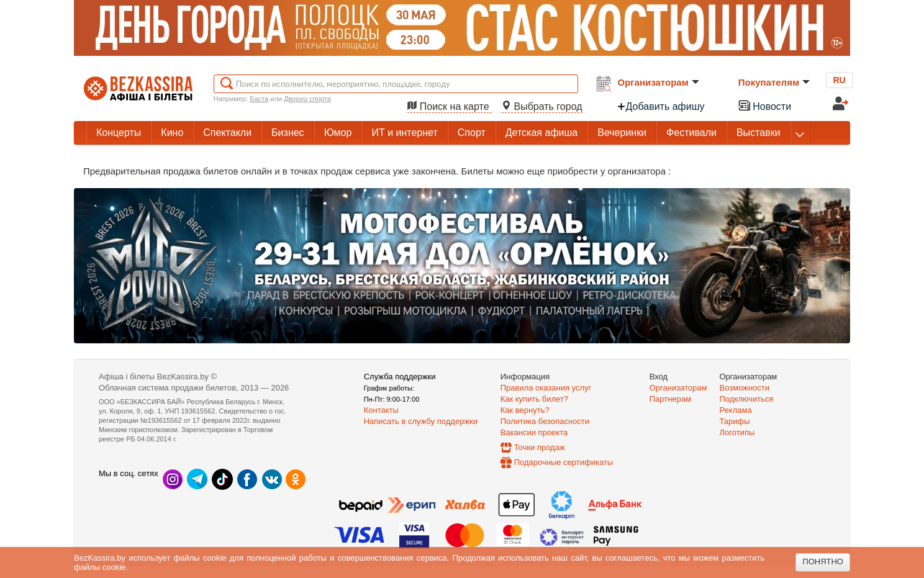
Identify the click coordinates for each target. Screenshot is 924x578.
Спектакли (227, 133)
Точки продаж (540, 447)
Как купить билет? (534, 399)
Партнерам (670, 399)
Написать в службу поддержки (421, 421)
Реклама (736, 410)
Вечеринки (622, 133)
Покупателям (774, 82)
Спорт (472, 133)
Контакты (381, 410)
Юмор (338, 133)
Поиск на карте (450, 106)
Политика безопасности (545, 421)
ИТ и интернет (404, 133)
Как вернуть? (525, 410)
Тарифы (735, 421)
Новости (764, 105)
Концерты (119, 133)
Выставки (759, 133)
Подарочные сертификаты (564, 462)
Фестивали (691, 133)
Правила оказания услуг (546, 388)
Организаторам (659, 82)
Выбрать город (542, 106)
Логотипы (737, 432)
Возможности (745, 388)
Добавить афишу (661, 106)
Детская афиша (541, 133)
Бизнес (288, 133)
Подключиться (747, 399)
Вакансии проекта (534, 432)
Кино (172, 133)
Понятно (823, 562)
